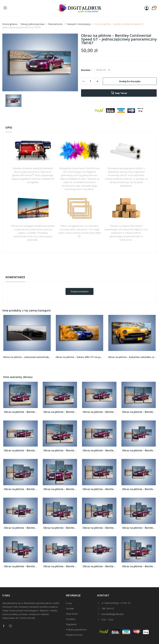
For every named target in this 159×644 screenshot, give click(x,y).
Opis (9, 128)
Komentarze (15, 277)
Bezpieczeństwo (74, 635)
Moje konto (72, 614)
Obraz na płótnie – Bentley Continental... (20, 412)
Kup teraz (119, 93)
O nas (69, 603)
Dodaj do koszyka (130, 81)
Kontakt (70, 608)
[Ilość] (90, 81)
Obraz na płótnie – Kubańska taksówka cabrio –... (132, 357)
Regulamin (71, 624)
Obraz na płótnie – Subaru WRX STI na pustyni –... (79, 357)
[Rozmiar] (103, 70)
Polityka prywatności (76, 630)
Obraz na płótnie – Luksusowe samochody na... (27, 357)
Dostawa (71, 619)
